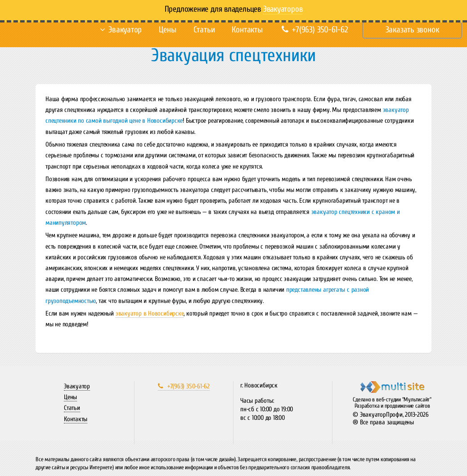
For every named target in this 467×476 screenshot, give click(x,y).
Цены (167, 30)
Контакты (247, 30)
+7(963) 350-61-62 (315, 30)
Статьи (204, 30)
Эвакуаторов (283, 9)
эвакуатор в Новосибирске (150, 314)
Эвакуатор (125, 30)
